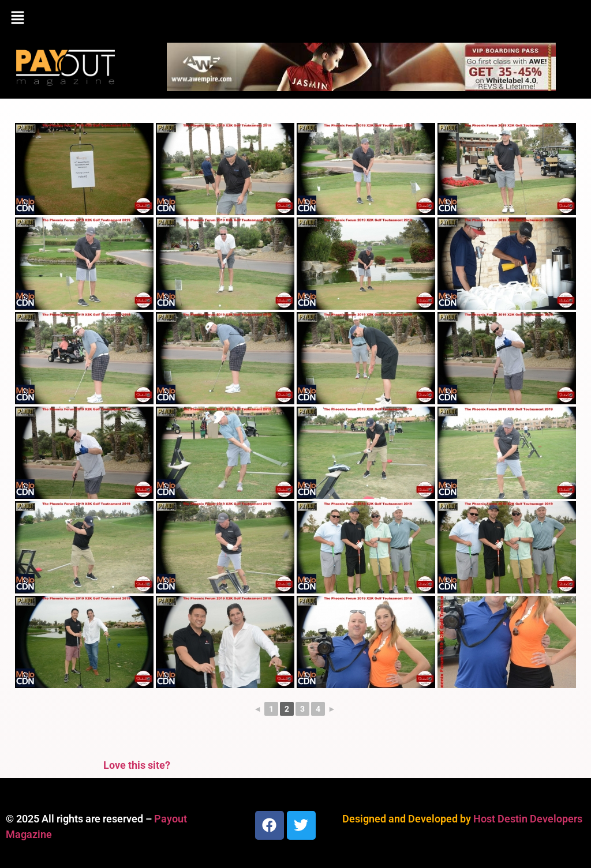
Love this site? (137, 765)
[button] (295, 18)
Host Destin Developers (528, 819)
